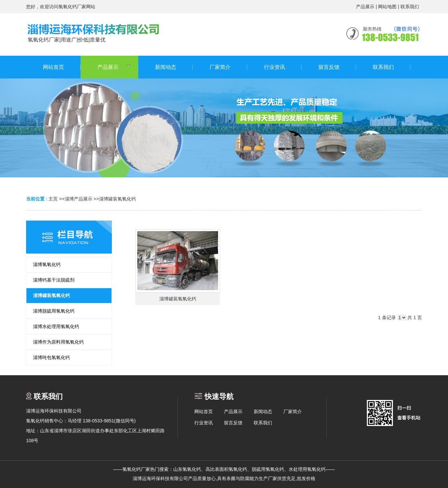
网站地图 (387, 7)
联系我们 (410, 7)
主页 (53, 199)
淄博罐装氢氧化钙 (117, 199)
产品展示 (365, 7)
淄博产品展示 (79, 199)
